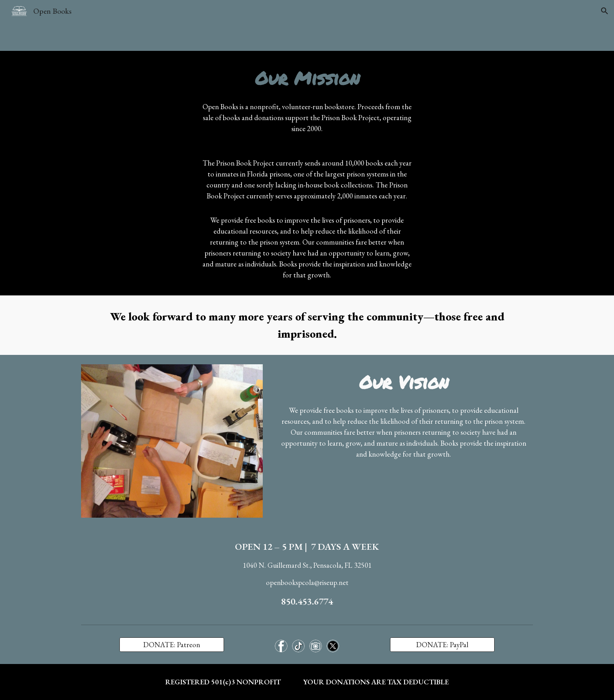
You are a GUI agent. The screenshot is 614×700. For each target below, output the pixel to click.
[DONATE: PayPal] (442, 645)
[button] (605, 11)
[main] (307, 78)
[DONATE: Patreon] (172, 645)
